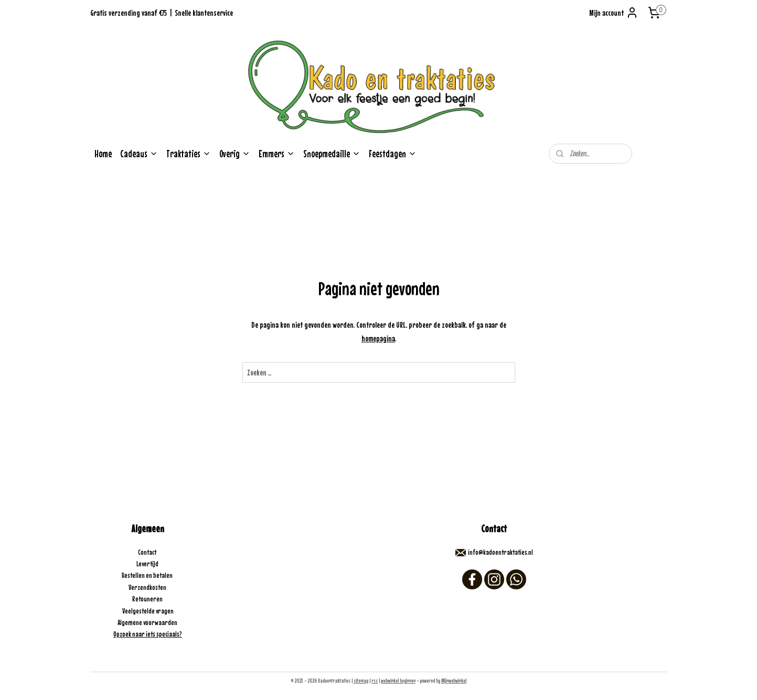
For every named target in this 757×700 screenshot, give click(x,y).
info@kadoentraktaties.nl (500, 552)
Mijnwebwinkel (454, 681)
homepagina (378, 338)
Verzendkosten (148, 587)
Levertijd (148, 564)
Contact (148, 552)
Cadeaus (139, 154)
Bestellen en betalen (148, 575)
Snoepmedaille (332, 154)
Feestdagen (393, 154)
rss (375, 681)
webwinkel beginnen (398, 681)
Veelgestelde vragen (148, 611)
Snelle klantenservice (204, 13)
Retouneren (148, 599)
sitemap (361, 681)
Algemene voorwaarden (148, 622)
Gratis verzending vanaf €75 (129, 13)
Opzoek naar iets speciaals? (148, 634)
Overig (235, 154)
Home (103, 154)
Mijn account (614, 13)
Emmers (277, 154)
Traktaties (189, 154)
